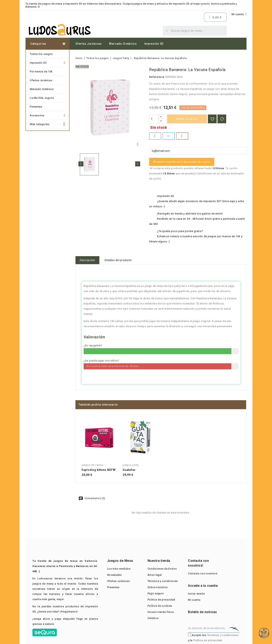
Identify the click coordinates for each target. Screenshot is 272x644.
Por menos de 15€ (41, 72)
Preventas (36, 107)
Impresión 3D (154, 44)
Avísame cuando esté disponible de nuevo (182, 162)
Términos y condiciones (163, 581)
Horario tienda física (161, 612)
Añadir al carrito (187, 119)
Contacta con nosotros (203, 573)
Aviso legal (155, 575)
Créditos (153, 618)
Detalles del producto (118, 260)
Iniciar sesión (197, 594)
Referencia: (157, 77)
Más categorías (47, 124)
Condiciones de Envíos (162, 569)
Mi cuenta (194, 600)
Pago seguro (156, 593)
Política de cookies (160, 606)
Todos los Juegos (41, 54)
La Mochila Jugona (42, 98)
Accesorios (47, 116)
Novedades (114, 575)
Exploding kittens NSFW (98, 470)
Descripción (87, 260)
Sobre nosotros (158, 587)
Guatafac (129, 470)
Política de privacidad (161, 600)
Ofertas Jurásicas (89, 44)
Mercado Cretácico (123, 44)
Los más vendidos (119, 569)
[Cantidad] (154, 119)
